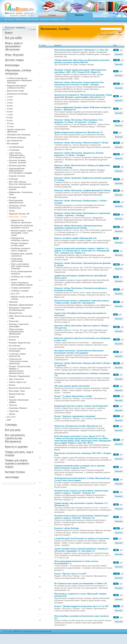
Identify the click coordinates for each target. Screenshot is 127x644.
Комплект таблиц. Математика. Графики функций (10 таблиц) (82, 190)
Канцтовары (12, 65)
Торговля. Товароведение (19, 376)
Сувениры (11, 425)
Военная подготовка (17, 165)
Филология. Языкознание (20, 388)
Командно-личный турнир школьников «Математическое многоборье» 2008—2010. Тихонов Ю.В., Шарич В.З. (80, 71)
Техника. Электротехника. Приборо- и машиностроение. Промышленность (20, 370)
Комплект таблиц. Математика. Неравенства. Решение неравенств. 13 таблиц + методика (79, 154)
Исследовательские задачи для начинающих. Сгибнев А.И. (81, 583)
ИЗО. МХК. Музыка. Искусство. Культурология (20, 183)
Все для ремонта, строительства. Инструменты (15, 438)
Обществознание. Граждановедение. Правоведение (17, 332)
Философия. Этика (17, 391)
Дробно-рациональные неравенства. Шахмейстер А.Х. (79, 132)
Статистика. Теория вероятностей (17, 355)
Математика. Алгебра (18, 217)
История (12, 197)
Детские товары (14, 60)
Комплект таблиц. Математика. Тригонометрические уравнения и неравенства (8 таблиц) (78, 227)
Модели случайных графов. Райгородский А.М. (76, 238)
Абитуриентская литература (19, 135)
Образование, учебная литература (27, 19)
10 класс (10, 123)
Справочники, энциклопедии (17, 260)
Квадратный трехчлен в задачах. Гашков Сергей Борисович (81, 406)
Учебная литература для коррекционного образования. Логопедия (20, 80)
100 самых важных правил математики (72, 386)
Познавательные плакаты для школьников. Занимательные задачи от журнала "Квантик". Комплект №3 (81, 492)
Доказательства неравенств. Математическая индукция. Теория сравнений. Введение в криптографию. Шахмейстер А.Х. (83, 96)
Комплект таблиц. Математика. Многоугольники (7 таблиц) (81, 143)
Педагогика (14, 321)
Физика (12, 385)
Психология (14, 337)
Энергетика (14, 411)
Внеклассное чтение (16, 91)
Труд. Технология (16, 379)
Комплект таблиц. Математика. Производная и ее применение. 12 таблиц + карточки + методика (83, 214)
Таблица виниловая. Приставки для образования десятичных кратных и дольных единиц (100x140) (82, 61)
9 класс (10, 120)
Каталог (79, 15)
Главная (52, 15)
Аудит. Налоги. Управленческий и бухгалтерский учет (17, 155)
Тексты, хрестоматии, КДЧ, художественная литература (20, 266)
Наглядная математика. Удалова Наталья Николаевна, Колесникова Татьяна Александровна (79, 352)
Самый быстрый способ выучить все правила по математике (82, 538)
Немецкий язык (16, 313)
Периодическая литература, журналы (20, 239)
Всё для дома (13, 430)
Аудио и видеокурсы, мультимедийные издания (22, 284)
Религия (12, 340)
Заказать (119, 54)
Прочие (14, 280)
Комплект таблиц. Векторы (67, 528)
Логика (12, 211)
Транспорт (13, 302)
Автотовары (12, 477)
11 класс (10, 126)
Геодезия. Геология (17, 176)
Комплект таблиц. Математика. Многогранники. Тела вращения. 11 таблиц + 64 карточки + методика (79, 121)
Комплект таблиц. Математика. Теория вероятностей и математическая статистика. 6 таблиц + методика (79, 83)
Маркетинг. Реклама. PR (19, 214)
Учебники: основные (20, 291)
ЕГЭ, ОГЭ (15, 294)
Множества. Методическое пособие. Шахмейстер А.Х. (78, 426)
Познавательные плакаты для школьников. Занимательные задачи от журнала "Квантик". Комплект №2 (81, 517)
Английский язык (16, 147)
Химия (12, 397)
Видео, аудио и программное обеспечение (14, 46)
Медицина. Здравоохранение (21, 305)
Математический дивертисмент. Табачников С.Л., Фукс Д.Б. (81, 50)
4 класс (10, 106)
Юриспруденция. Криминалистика (16, 201)
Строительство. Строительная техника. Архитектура (19, 361)
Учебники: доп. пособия (21, 277)
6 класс (10, 112)
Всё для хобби (13, 38)
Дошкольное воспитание (17, 94)
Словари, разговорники (21, 288)
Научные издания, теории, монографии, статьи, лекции (22, 233)
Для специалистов (15, 140)
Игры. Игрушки (14, 55)
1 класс (10, 97)
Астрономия (14, 150)
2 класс (10, 100)
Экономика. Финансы (18, 408)
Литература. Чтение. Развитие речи (18, 207)
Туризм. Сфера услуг (18, 382)
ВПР (9, 420)
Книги (9, 33)
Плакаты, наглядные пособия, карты (19, 244)
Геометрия (13, 179)
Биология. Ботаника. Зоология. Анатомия (18, 161)
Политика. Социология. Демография (19, 325)
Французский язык (17, 394)
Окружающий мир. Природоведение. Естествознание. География (20, 171)
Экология (13, 405)
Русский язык (15, 346)
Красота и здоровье (16, 447)
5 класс (10, 109)
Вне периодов (44, 19)
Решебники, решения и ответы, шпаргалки (21, 249)
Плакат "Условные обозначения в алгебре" (74, 396)
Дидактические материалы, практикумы (21, 221)
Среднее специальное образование (16, 130)
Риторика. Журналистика (20, 343)
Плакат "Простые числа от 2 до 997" (71, 574)
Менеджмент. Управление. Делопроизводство (20, 309)
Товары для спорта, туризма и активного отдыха (17, 463)
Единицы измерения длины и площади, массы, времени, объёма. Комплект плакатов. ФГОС (80, 467)
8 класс (10, 117)
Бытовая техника (15, 472)
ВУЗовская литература (16, 138)
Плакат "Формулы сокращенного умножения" (75, 416)
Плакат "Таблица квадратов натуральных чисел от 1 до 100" (82, 606)
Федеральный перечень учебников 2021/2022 (17, 87)
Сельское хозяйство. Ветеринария (17, 350)
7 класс (10, 115)
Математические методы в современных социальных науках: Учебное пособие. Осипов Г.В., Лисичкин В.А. (82, 302)
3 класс (10, 103)
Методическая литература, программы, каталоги (22, 226)
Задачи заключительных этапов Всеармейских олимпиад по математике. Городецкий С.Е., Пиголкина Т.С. (81, 550)
